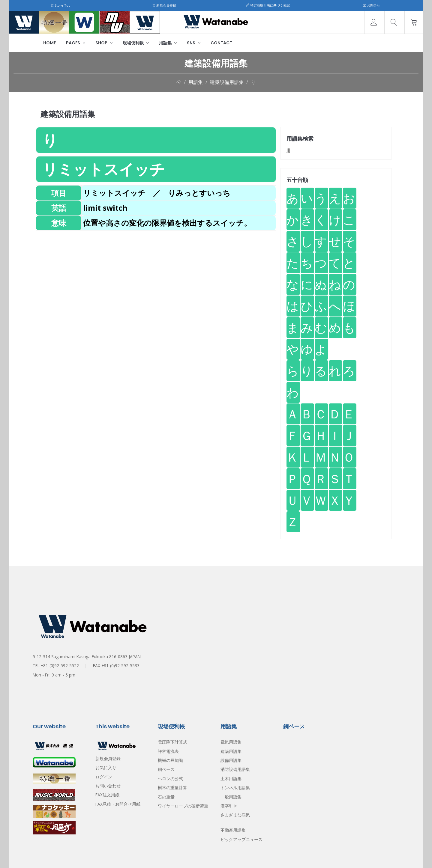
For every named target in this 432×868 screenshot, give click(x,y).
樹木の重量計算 (172, 788)
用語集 (168, 43)
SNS (194, 43)
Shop (104, 43)
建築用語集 (231, 751)
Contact (221, 43)
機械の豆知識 (170, 760)
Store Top (60, 5)
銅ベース (166, 769)
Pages (76, 43)
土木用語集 (231, 779)
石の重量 (166, 797)
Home (49, 43)
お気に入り (106, 767)
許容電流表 (168, 751)
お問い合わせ (108, 786)
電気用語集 (231, 742)
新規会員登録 (164, 5)
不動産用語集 (233, 830)
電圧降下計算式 (172, 742)
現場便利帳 (136, 43)
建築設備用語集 (227, 82)
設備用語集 (231, 760)
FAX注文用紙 (107, 795)
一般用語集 (231, 797)
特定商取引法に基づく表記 (268, 5)
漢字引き (229, 806)
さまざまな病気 (235, 815)
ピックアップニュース (241, 839)
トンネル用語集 (235, 788)
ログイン (104, 777)
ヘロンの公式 (170, 779)
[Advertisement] (156, 272)
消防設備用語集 (235, 769)
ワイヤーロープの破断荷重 (183, 806)
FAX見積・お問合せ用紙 (118, 804)
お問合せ (371, 5)
